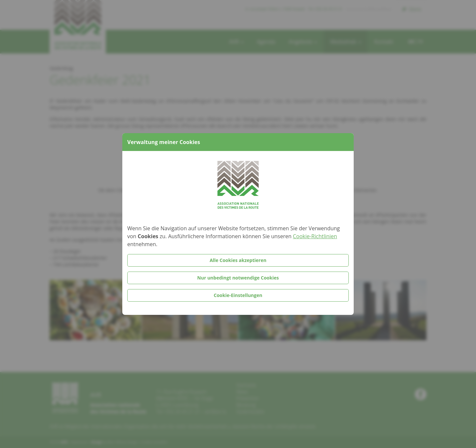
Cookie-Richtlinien (315, 236)
